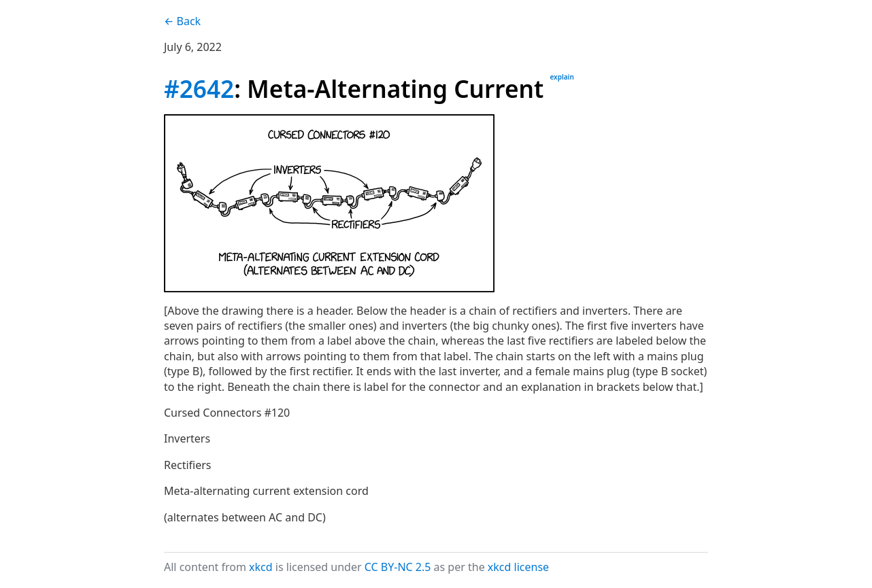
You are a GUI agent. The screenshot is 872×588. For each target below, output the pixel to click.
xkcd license (518, 567)
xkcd (261, 567)
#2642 (199, 88)
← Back (182, 21)
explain (561, 77)
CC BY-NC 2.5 (398, 567)
